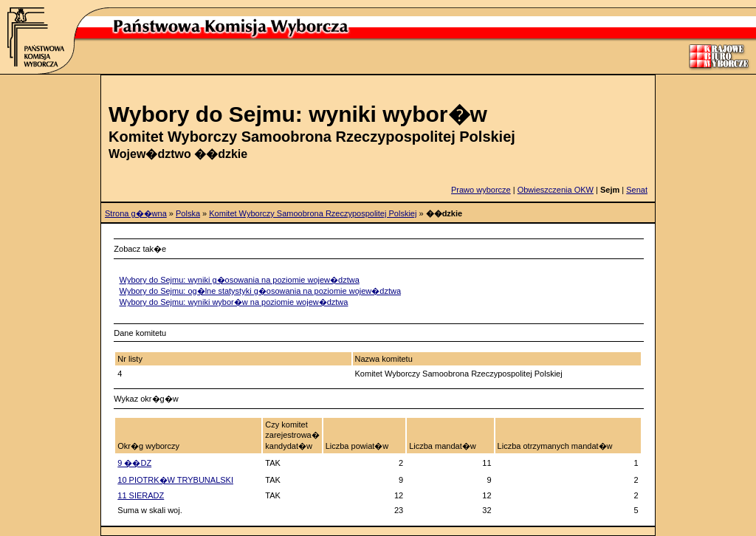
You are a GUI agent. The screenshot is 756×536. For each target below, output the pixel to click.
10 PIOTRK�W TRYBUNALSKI (175, 480)
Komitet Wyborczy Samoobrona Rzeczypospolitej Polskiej (313, 213)
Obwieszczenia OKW (556, 190)
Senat (637, 190)
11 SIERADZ (141, 495)
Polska (188, 213)
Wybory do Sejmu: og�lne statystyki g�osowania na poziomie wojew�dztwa (260, 291)
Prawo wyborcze (481, 190)
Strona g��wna (136, 213)
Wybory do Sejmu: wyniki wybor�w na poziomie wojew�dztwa (234, 302)
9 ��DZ (134, 463)
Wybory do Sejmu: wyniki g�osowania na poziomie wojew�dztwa (240, 280)
